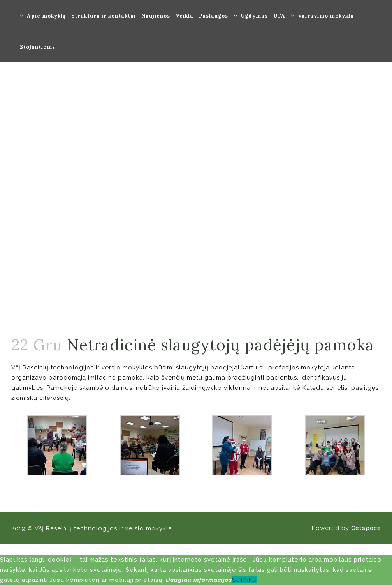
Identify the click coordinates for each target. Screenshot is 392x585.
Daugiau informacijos (199, 580)
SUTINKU (244, 580)
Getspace (366, 528)
